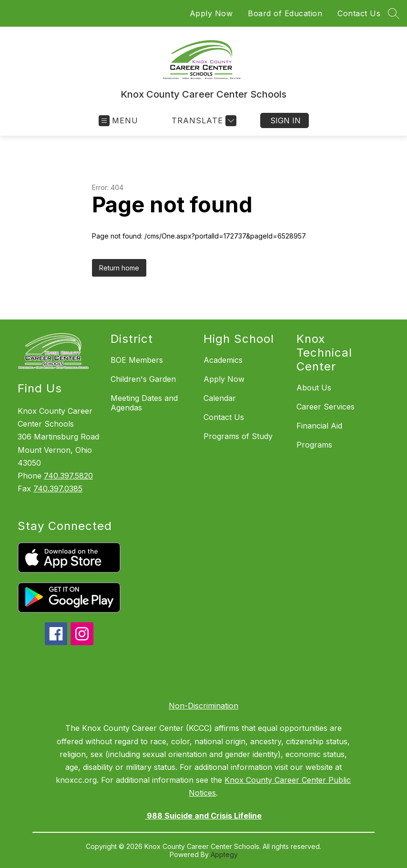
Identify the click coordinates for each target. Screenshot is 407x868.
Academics (223, 360)
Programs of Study (238, 436)
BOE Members (137, 360)
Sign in (285, 120)
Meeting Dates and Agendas (144, 403)
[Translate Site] (203, 121)
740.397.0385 (58, 489)
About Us (314, 388)
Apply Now (211, 13)
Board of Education (285, 13)
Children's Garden (143, 379)
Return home (119, 268)
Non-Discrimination (203, 706)
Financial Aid (319, 426)
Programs (314, 445)
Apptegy (224, 854)
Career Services (326, 407)
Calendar (220, 398)
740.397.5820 (68, 476)
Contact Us (359, 13)
